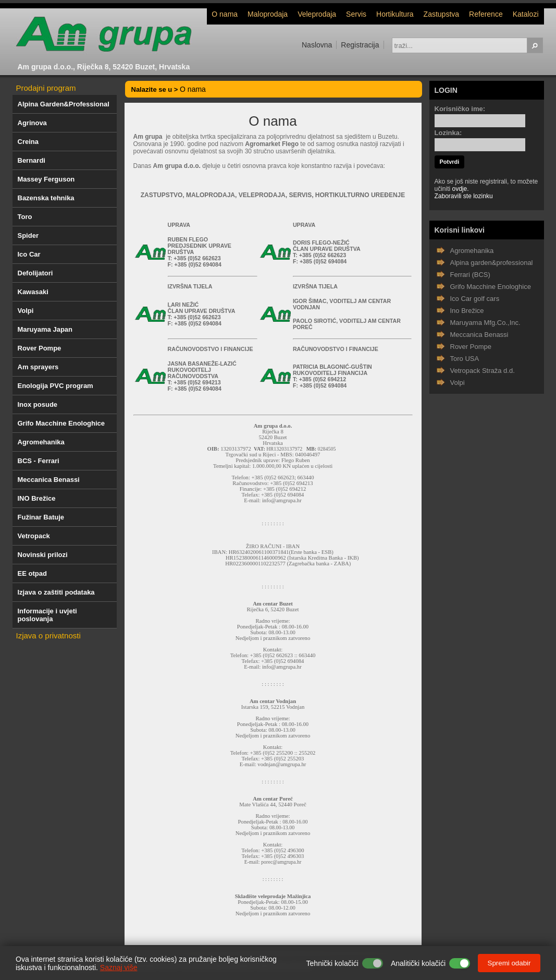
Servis (356, 14)
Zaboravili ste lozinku (464, 196)
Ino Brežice (467, 311)
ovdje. (461, 189)
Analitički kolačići (418, 963)
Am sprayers (38, 367)
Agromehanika (41, 442)
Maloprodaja (268, 14)
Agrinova (32, 123)
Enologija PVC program (55, 386)
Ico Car (29, 254)
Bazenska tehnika (46, 198)
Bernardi (32, 160)
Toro (25, 217)
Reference (486, 14)
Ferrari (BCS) (470, 275)
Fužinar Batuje (41, 517)
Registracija (360, 45)
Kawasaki (33, 292)
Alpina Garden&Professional (64, 104)
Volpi (26, 311)
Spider (28, 235)
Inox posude (38, 404)
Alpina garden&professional (492, 263)
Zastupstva (441, 14)
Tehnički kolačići (332, 963)
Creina (28, 142)
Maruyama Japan (45, 329)
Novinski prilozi (43, 555)
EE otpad (32, 573)
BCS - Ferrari (39, 461)
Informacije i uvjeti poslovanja (47, 615)
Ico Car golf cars (475, 299)
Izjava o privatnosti (48, 636)
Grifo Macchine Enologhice (61, 423)
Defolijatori (35, 273)
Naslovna (317, 45)
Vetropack (34, 536)
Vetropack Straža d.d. (483, 371)
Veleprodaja (317, 14)
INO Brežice (37, 498)
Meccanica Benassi (49, 480)
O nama (225, 14)
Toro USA (465, 359)
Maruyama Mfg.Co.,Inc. (485, 323)
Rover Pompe (40, 348)
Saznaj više (119, 967)
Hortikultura (395, 14)
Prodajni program (46, 88)
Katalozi (526, 14)
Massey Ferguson (46, 179)
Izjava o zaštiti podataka (56, 592)
